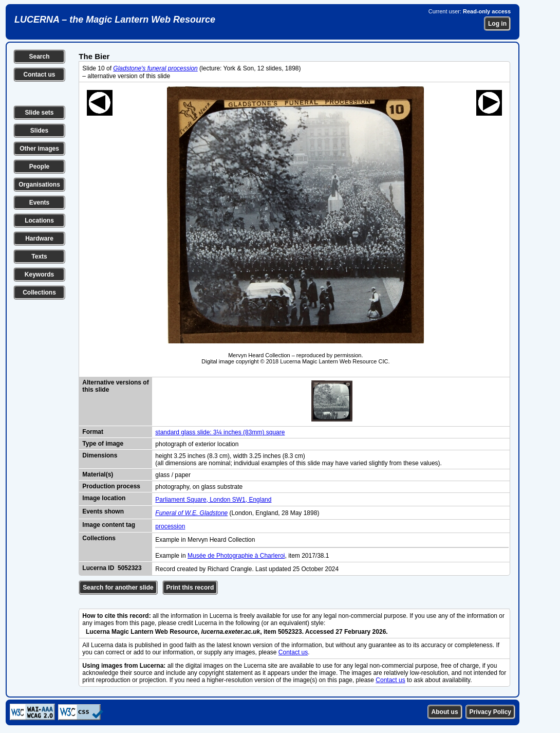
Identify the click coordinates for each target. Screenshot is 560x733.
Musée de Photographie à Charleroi (236, 556)
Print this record (190, 588)
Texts (39, 256)
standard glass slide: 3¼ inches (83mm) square (220, 432)
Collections (39, 292)
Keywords (39, 274)
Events (39, 203)
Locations (39, 221)
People (39, 167)
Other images (39, 149)
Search (39, 57)
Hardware (39, 239)
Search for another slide (118, 588)
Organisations (39, 185)
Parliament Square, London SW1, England (213, 500)
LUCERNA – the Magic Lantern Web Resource (115, 20)
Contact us (39, 75)
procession (170, 526)
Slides (39, 131)
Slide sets (39, 113)
